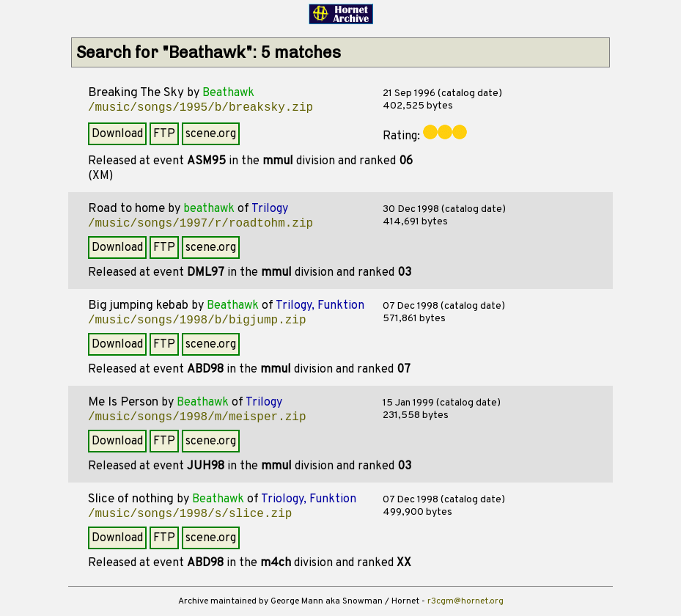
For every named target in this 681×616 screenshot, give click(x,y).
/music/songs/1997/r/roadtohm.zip (200, 224)
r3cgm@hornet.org (465, 601)
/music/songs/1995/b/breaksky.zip (200, 108)
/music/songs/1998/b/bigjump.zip (197, 320)
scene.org (211, 134)
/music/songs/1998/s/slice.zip (190, 514)
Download (117, 134)
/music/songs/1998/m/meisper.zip (197, 417)
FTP (164, 134)
